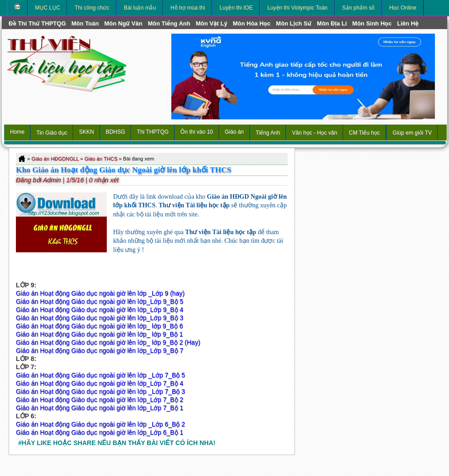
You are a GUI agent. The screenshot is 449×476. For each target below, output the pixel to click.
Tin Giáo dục (52, 133)
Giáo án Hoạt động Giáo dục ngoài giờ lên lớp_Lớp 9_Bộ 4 (100, 310)
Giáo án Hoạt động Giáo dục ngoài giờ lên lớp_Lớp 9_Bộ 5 (100, 301)
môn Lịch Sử (294, 23)
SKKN (87, 132)
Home (17, 132)
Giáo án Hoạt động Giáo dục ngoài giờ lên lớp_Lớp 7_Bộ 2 (100, 400)
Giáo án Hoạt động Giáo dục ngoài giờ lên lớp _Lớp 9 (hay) (100, 293)
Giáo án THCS (101, 159)
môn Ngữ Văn (123, 23)
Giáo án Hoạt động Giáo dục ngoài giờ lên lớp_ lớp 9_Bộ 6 (99, 326)
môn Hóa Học (252, 23)
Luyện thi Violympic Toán (297, 8)
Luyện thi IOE (236, 8)
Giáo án (234, 132)
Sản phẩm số (359, 8)
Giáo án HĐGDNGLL (55, 159)
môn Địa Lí (332, 23)
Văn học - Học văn (314, 133)
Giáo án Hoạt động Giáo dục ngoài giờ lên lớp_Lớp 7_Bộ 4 (100, 383)
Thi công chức (92, 8)
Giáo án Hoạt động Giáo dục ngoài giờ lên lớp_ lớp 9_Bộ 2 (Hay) (108, 342)
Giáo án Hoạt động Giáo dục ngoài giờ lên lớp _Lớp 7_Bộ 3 (100, 391)
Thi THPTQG (153, 132)
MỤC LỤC (47, 8)
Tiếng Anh (268, 133)
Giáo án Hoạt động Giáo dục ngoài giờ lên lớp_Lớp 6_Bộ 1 (100, 432)
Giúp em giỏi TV (412, 133)
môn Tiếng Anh (169, 23)
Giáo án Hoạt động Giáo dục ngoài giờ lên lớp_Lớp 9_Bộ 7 (100, 351)
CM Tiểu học (364, 133)
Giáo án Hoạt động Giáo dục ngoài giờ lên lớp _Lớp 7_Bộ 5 (101, 375)
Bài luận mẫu (140, 8)
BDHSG (116, 132)
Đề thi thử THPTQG (37, 23)
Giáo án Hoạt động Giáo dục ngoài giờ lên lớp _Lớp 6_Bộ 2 (100, 424)
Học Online (403, 8)
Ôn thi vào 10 (197, 132)
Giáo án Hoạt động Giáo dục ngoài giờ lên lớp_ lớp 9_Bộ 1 (99, 334)
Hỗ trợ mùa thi (188, 8)
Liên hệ (408, 23)
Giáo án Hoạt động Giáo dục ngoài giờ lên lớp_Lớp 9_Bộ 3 (100, 318)
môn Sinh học (372, 23)
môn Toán (85, 23)
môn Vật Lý (212, 23)
